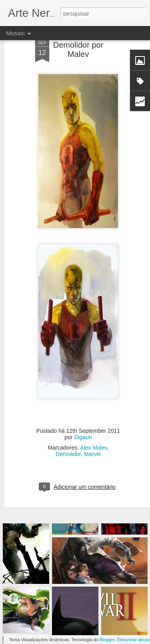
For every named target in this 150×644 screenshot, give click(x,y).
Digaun (83, 420)
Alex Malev (93, 430)
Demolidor (68, 436)
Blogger (107, 640)
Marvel (92, 436)
